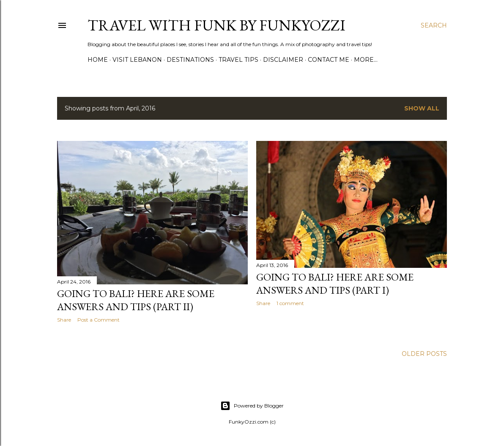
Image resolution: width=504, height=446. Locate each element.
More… (366, 60)
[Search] (434, 25)
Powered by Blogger (252, 406)
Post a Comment (99, 320)
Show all (422, 108)
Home (98, 60)
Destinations (190, 60)
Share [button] (64, 320)
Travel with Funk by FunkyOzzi (216, 25)
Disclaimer (283, 60)
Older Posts (424, 354)
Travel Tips (238, 60)
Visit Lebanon (137, 60)
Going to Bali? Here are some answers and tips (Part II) (136, 300)
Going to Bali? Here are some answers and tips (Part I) (335, 284)
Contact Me (329, 60)
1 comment (290, 303)
